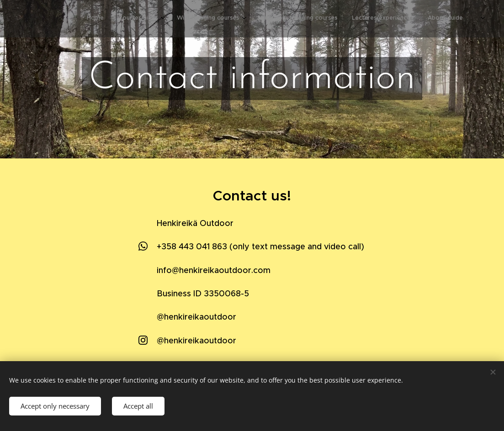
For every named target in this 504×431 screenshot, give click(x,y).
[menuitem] (374, 19)
